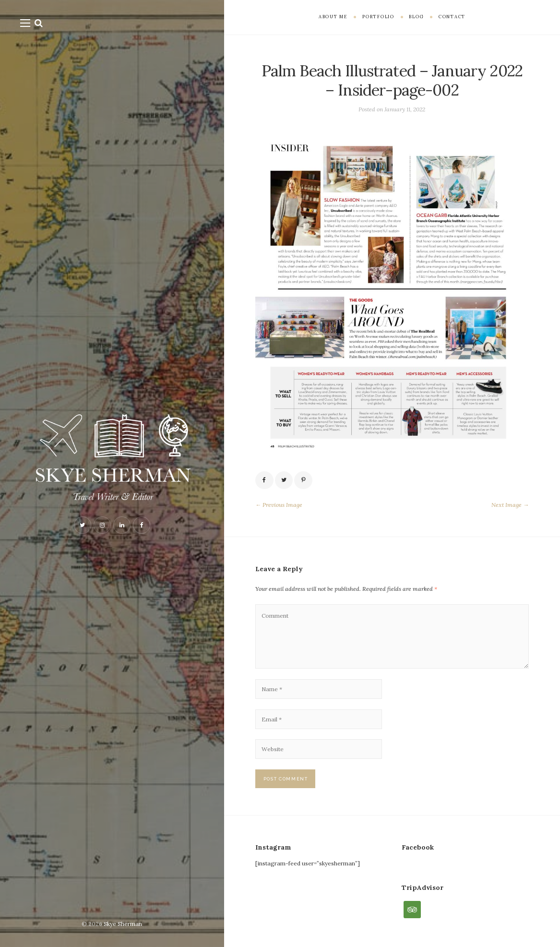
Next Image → (510, 505)
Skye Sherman (123, 924)
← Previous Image (279, 505)
